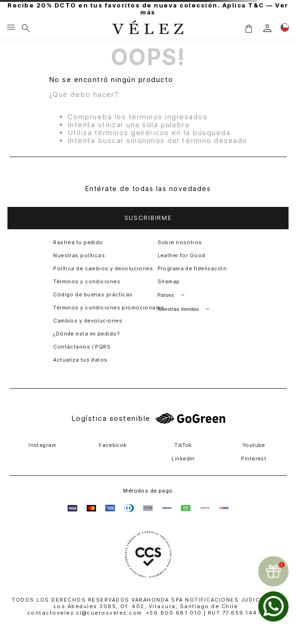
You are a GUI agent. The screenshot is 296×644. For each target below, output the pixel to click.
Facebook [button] (113, 445)
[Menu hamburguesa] (11, 28)
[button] (248, 28)
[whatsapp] (273, 606)
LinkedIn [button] (183, 459)
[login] (267, 28)
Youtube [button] (254, 445)
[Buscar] (26, 28)
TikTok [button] (183, 445)
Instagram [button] (42, 445)
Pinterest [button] (254, 459)
